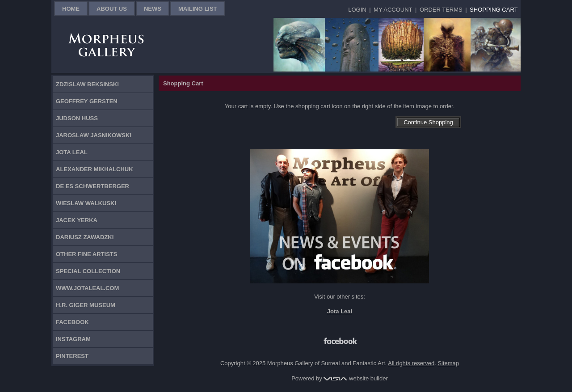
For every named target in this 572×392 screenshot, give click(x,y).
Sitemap (448, 363)
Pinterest (72, 356)
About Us (112, 9)
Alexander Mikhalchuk (95, 169)
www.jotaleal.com (87, 288)
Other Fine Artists (86, 254)
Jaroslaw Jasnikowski (94, 135)
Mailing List (198, 9)
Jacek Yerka (77, 220)
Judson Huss (77, 118)
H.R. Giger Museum (86, 305)
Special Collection (88, 271)
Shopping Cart (494, 10)
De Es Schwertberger (93, 186)
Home (71, 9)
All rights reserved (411, 363)
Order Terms (441, 10)
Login (357, 10)
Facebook (72, 322)
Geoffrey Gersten (87, 101)
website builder (355, 378)
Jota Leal (72, 152)
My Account (393, 10)
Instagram (73, 339)
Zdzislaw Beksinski (87, 84)
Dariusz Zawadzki (85, 237)
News (153, 9)
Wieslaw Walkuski (86, 203)
